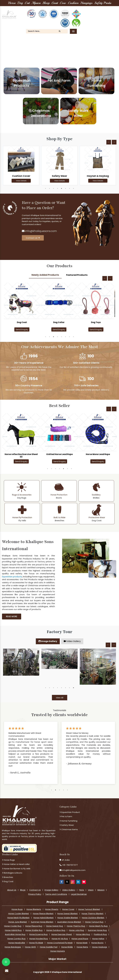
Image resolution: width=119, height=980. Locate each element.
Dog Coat (23, 322)
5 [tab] (61, 188)
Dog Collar (60, 322)
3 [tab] (54, 188)
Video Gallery (72, 641)
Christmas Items (69, 829)
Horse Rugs (8, 860)
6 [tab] (65, 188)
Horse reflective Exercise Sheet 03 (21, 456)
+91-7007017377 (70, 865)
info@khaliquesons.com (39, 231)
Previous (109, 142)
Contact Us (107, 19)
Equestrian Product (70, 812)
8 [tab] (73, 188)
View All (60, 698)
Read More (12, 616)
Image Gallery (48, 641)
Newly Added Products (45, 275)
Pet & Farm (66, 816)
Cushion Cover (21, 176)
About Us (93, 16)
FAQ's (95, 19)
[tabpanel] (21, 166)
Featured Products (77, 275)
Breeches (8, 877)
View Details (21, 181)
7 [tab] (69, 188)
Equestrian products (12, 577)
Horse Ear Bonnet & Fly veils (16, 869)
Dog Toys (97, 322)
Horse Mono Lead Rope (98, 454)
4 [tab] (58, 188)
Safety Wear (60, 176)
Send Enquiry (23, 329)
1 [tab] (46, 188)
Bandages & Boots (12, 873)
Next (114, 142)
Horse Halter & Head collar (16, 864)
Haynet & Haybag (98, 176)
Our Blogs (106, 16)
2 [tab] (50, 188)
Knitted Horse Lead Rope (60, 454)
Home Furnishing (68, 821)
